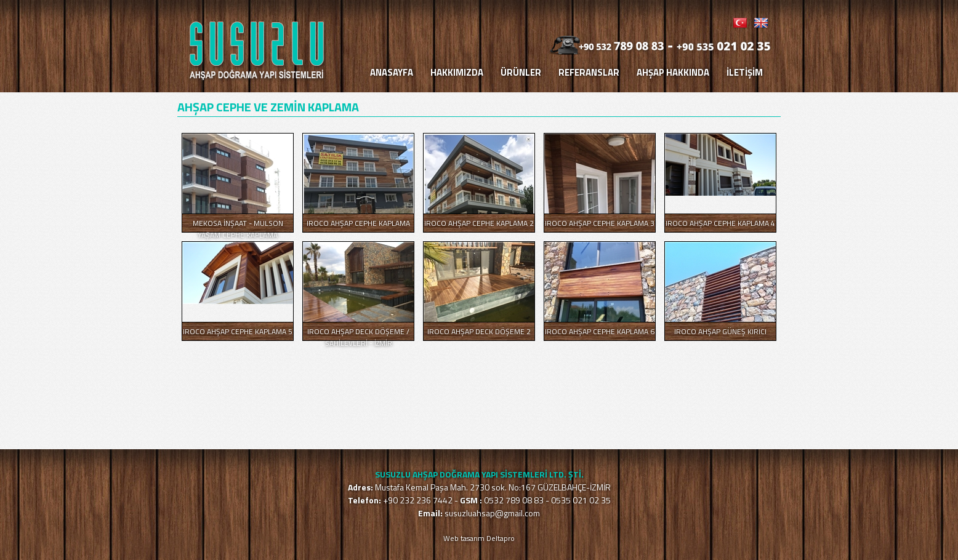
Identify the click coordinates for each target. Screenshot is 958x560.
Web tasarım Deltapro (479, 538)
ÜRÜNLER (521, 72)
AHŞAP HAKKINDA (673, 72)
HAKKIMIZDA (457, 72)
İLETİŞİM (745, 72)
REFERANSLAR (589, 72)
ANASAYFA (392, 72)
